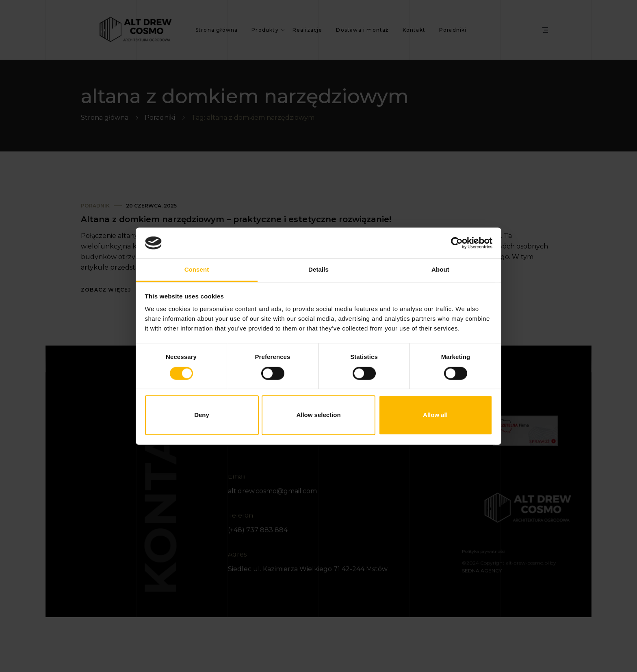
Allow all (435, 415)
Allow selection (318, 415)
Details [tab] (318, 270)
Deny (202, 415)
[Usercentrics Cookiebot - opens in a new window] (457, 243)
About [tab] (440, 270)
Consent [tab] (197, 270)
